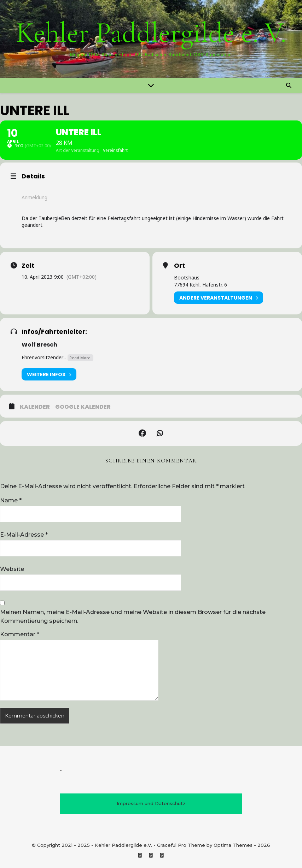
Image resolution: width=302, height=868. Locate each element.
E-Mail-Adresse (24, 535)
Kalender (35, 407)
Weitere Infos (49, 374)
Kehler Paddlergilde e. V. (151, 33)
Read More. (80, 358)
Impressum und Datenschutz (151, 803)
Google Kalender (83, 407)
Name (11, 500)
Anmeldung (34, 197)
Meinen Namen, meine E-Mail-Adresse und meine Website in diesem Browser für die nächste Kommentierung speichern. (133, 616)
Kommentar (20, 634)
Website (12, 569)
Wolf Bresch (39, 345)
